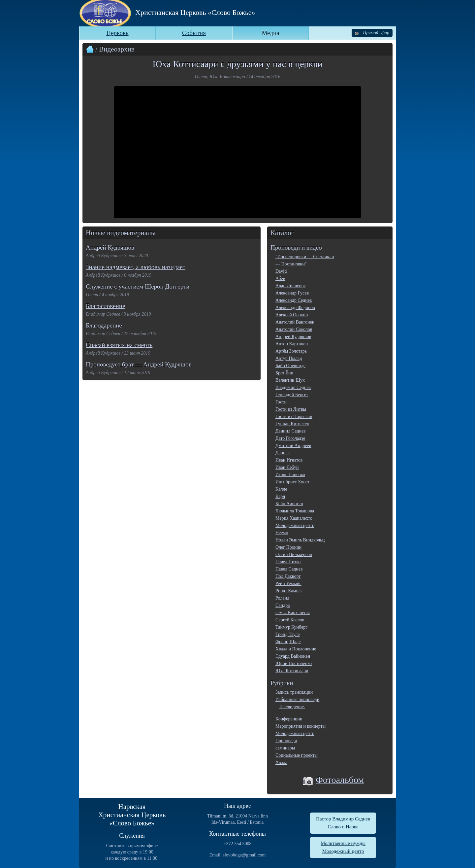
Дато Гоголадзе (290, 438)
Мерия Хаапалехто (294, 518)
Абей (280, 278)
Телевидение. (292, 707)
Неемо (282, 533)
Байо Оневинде (290, 366)
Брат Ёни (284, 373)
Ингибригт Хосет (292, 482)
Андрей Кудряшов (110, 247)
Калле (281, 489)
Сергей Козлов (290, 620)
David (281, 271)
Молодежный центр (295, 525)
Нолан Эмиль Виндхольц (300, 540)
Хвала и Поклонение (296, 649)
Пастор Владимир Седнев (343, 819)
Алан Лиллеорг (290, 286)
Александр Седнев (294, 300)
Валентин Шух (290, 380)
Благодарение (104, 325)
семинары (285, 748)
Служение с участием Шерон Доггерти (138, 286)
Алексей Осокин (292, 315)
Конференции (289, 719)
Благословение (105, 306)
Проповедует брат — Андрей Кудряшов (139, 364)
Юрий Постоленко (294, 663)
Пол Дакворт (288, 576)
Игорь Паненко (290, 475)
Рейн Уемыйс (288, 584)
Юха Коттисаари (292, 671)
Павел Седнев (289, 569)
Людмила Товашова (295, 511)
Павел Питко (288, 562)
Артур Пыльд (289, 358)
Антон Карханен (292, 344)
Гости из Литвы (291, 409)
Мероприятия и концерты (301, 726)
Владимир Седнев (293, 387)
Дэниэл (283, 453)
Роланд (282, 598)
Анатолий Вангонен (295, 322)
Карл (280, 496)
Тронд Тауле (287, 634)
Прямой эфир (372, 33)
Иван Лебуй (287, 467)
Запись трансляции (294, 692)
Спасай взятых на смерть (119, 345)
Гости (281, 402)
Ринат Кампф (288, 591)
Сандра (283, 605)
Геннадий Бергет (292, 395)
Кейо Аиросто (289, 504)
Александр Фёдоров (295, 308)
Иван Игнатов (289, 460)
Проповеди (286, 741)
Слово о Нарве (343, 827)
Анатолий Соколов (294, 329)
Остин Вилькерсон (294, 555)
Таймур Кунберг (291, 627)
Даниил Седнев (291, 431)
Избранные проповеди (297, 699)
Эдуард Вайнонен (293, 656)
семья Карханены (293, 613)
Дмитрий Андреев (293, 446)
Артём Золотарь (291, 351)
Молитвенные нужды (343, 843)
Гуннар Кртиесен (292, 424)
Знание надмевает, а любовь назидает (136, 267)
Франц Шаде (288, 642)
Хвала (281, 763)
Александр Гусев (292, 293)
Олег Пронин (288, 547)
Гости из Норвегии (294, 417)
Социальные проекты (297, 755)
